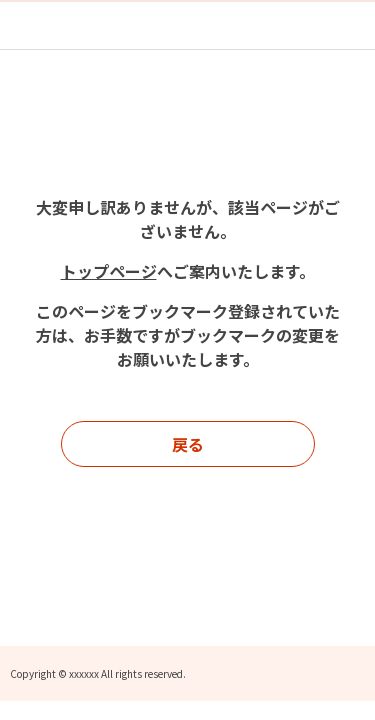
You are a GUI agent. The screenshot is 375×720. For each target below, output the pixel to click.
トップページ (109, 271)
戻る (188, 444)
